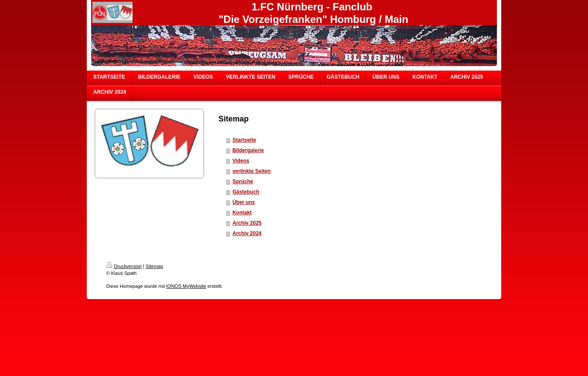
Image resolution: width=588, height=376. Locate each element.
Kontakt (242, 213)
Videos (241, 161)
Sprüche (243, 182)
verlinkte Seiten (251, 171)
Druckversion (124, 266)
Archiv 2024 (247, 233)
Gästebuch (246, 192)
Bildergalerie (248, 150)
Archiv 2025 (247, 223)
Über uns (243, 202)
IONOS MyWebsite (186, 286)
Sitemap (154, 266)
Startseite (244, 140)
